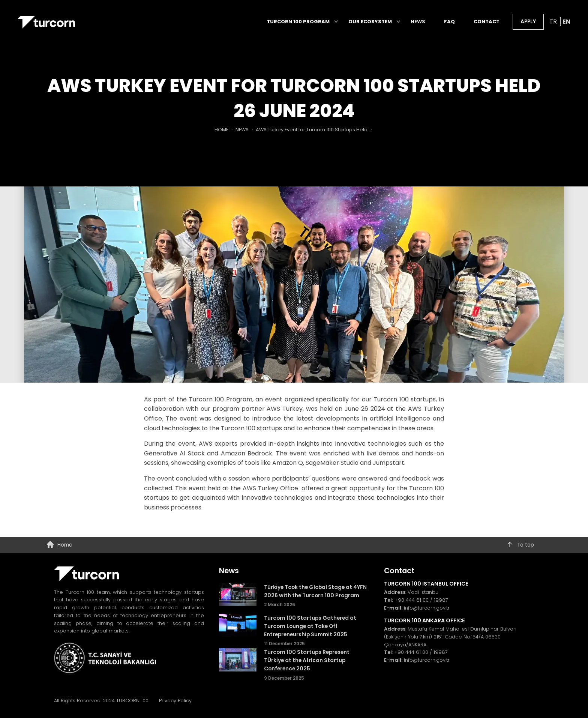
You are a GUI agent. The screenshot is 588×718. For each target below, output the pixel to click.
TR (554, 23)
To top (520, 545)
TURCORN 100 (135, 701)
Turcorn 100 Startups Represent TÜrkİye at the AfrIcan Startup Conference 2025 (307, 660)
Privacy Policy (175, 701)
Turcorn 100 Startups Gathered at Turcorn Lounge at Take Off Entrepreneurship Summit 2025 (310, 626)
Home (59, 545)
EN (566, 23)
